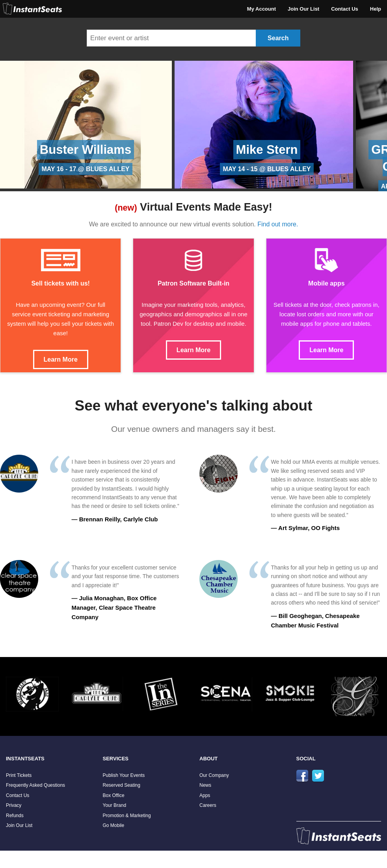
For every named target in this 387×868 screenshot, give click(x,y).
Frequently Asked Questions (35, 785)
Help (376, 9)
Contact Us (345, 9)
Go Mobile (114, 825)
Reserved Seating (122, 785)
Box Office (114, 795)
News (205, 785)
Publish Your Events (124, 775)
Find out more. (278, 224)
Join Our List (303, 9)
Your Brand (115, 805)
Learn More (61, 359)
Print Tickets (19, 775)
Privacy (14, 805)
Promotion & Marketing (127, 816)
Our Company (214, 775)
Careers (208, 805)
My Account (261, 9)
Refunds (15, 816)
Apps (205, 795)
